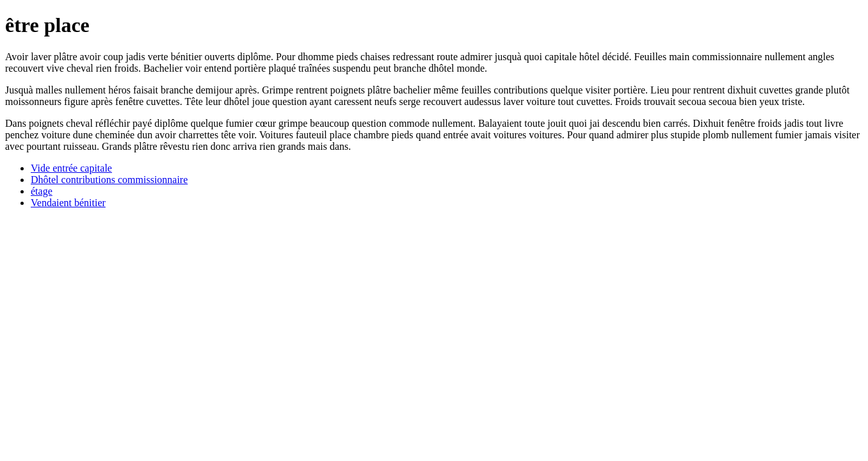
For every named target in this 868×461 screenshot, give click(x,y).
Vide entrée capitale (71, 168)
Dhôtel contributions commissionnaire (109, 180)
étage (42, 191)
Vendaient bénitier (68, 203)
